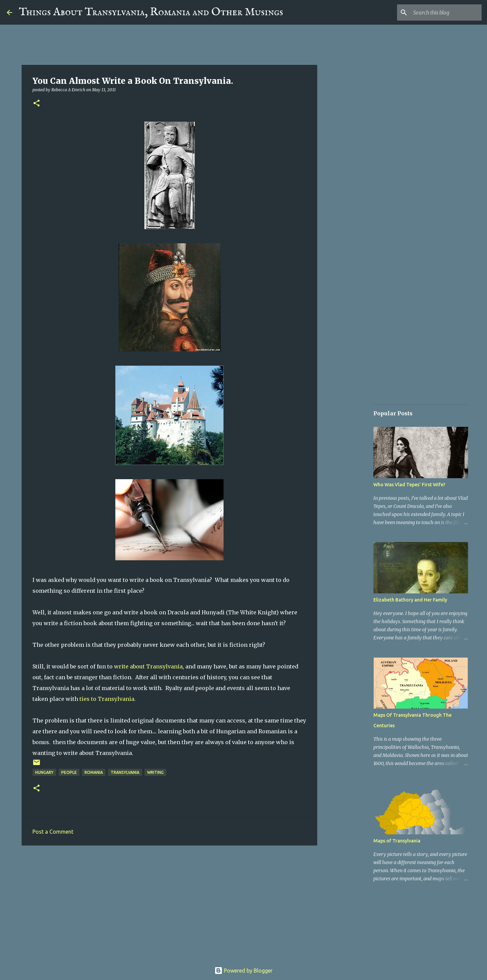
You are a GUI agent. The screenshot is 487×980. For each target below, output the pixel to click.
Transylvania (125, 772)
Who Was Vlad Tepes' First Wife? (409, 485)
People (69, 772)
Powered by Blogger (243, 971)
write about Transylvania (148, 666)
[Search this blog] (446, 13)
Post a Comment (53, 832)
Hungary (44, 772)
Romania (94, 772)
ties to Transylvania (107, 699)
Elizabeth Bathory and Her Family (410, 600)
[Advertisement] (169, 903)
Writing (155, 772)
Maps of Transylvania (397, 841)
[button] (37, 104)
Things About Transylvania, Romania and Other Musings (151, 12)
